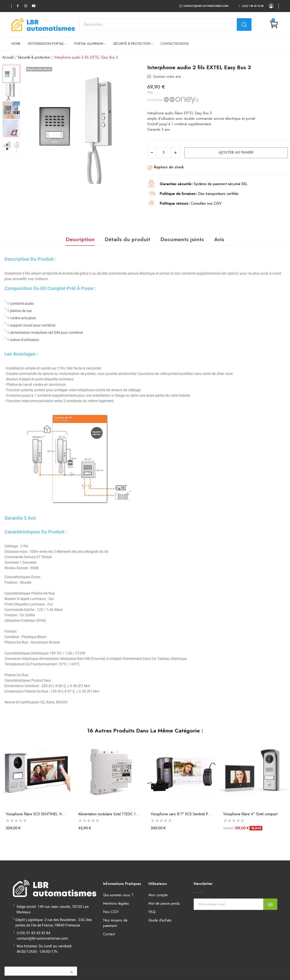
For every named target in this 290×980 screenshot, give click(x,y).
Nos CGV (111, 912)
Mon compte (158, 895)
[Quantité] (164, 153)
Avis (219, 239)
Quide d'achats (160, 920)
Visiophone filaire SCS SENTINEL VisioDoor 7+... (36, 814)
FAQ (152, 912)
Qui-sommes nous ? (118, 895)
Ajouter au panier (236, 152)
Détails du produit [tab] (127, 239)
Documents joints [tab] (182, 239)
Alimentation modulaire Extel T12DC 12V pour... (109, 814)
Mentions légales (116, 903)
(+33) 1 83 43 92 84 (253, 6)
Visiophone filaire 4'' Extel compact (250, 814)
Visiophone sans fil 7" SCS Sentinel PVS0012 (181, 814)
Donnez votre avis (167, 77)
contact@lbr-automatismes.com (206, 6)
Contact (109, 934)
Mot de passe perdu (164, 903)
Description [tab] (80, 239)
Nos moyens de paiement (115, 923)
